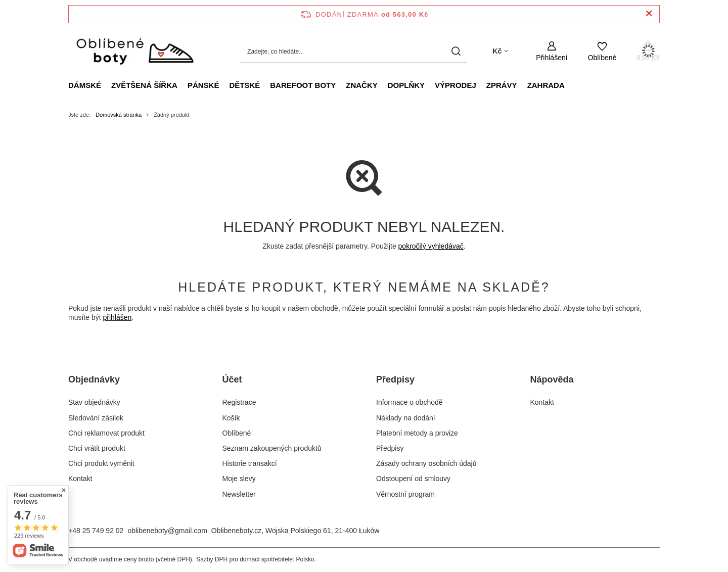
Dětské (244, 85)
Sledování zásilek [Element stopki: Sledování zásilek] (96, 418)
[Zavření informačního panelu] (649, 14)
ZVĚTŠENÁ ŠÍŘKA (144, 85)
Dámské (85, 85)
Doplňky (406, 85)
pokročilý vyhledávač (431, 246)
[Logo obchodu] (134, 52)
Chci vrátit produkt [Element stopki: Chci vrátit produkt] (97, 448)
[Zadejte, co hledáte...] (353, 51)
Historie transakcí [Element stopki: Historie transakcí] (250, 463)
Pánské (203, 85)
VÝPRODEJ (456, 85)
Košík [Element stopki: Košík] (231, 418)
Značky (362, 85)
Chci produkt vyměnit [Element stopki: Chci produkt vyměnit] (101, 463)
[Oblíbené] (602, 51)
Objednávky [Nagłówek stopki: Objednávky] (94, 379)
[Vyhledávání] (456, 51)
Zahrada (546, 85)
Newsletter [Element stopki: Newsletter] (239, 494)
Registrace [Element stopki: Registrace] (239, 402)
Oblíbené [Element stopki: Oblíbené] (237, 433)
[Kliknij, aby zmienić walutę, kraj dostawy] (500, 51)
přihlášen (117, 317)
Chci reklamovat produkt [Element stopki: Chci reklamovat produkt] (106, 433)
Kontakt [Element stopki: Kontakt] (80, 479)
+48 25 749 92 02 (96, 531)
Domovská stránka (119, 115)
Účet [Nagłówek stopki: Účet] (232, 379)
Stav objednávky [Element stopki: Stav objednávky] (94, 402)
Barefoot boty (303, 85)
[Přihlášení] (552, 51)
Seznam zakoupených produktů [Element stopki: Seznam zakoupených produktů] (272, 448)
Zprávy (502, 85)
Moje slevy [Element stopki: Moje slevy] (239, 479)
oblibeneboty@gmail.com (167, 531)
